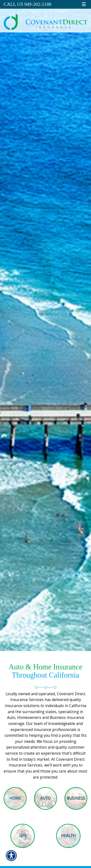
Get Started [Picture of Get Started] (65, 404)
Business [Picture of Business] (76, 798)
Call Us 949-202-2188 (27, 4)
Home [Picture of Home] (15, 798)
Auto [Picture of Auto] (45, 798)
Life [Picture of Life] (23, 836)
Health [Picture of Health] (68, 836)
